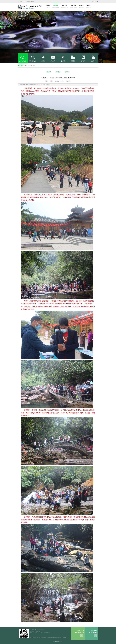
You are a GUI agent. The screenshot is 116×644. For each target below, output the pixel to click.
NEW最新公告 (25, 51)
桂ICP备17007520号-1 (58, 642)
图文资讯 (49, 72)
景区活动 (67, 72)
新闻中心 (58, 72)
